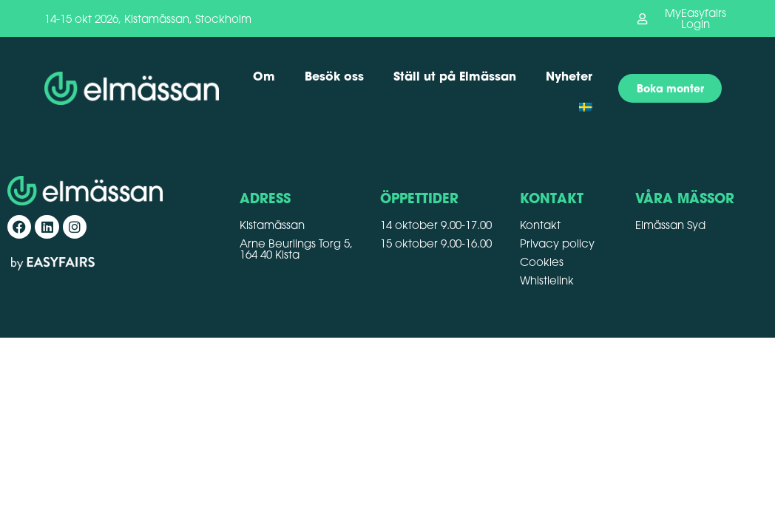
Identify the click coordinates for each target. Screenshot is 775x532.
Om (264, 76)
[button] (684, 18)
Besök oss (334, 76)
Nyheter (569, 76)
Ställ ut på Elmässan (455, 76)
